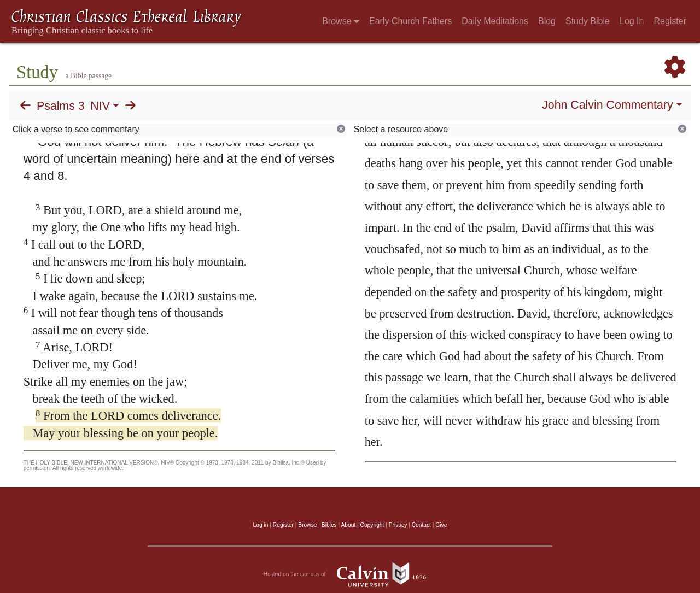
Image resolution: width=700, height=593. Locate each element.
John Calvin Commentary (607, 105)
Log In (632, 21)
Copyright (372, 525)
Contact (421, 525)
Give (441, 525)
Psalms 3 (61, 106)
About (348, 525)
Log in (261, 525)
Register (670, 21)
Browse (341, 21)
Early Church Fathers (410, 21)
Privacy (398, 525)
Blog (547, 21)
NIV (100, 106)
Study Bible (588, 21)
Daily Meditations (495, 21)
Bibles (329, 525)
